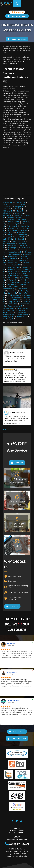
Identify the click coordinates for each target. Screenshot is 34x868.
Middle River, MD (13, 267)
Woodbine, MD (23, 315)
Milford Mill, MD (14, 269)
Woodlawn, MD (22, 317)
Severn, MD (12, 293)
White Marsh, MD (8, 315)
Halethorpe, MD (14, 248)
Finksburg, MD (8, 237)
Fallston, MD (23, 235)
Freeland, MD (20, 239)
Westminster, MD (9, 310)
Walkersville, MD (8, 308)
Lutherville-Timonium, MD (11, 263)
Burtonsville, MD (8, 220)
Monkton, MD (13, 271)
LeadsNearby (22, 856)
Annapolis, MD (21, 204)
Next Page (6, 429)
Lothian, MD (23, 261)
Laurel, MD (24, 256)
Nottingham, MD (14, 276)
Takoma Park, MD (14, 299)
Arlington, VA (19, 207)
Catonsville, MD (14, 222)
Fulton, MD (6, 241)
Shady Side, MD (14, 295)
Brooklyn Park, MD (15, 217)
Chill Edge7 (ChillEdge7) (13, 700)
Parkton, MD (13, 280)
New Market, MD (13, 274)
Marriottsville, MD (14, 265)
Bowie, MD (19, 215)
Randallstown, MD (9, 289)
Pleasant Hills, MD (15, 287)
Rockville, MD (14, 291)
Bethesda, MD (7, 215)
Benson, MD (19, 213)
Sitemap (16, 854)
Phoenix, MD (13, 284)
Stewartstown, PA (14, 297)
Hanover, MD (13, 250)
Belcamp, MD (7, 213)
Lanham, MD (13, 256)
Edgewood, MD (13, 228)
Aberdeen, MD (8, 202)
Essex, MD (12, 235)
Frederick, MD (7, 239)
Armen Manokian (12, 672)
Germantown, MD (9, 243)
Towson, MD (12, 304)
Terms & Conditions (13, 851)
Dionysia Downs (11, 644)
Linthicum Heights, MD (10, 258)
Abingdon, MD (21, 202)
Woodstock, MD (8, 319)
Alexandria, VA (8, 204)
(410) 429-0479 (17, 844)
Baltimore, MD (8, 211)
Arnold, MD (6, 209)
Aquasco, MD (7, 207)
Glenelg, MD (12, 245)
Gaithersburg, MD (19, 241)
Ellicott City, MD (8, 233)
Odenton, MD (12, 278)
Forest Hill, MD (21, 237)
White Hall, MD (21, 312)
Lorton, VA (12, 261)
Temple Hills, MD (14, 302)
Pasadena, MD (14, 282)
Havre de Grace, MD (15, 252)
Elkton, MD (24, 230)
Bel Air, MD (21, 211)
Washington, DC (22, 308)
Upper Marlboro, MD (15, 306)
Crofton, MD (13, 226)
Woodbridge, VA (8, 317)
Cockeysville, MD (14, 224)
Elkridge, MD (13, 230)
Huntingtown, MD (14, 254)
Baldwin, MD (18, 209)
